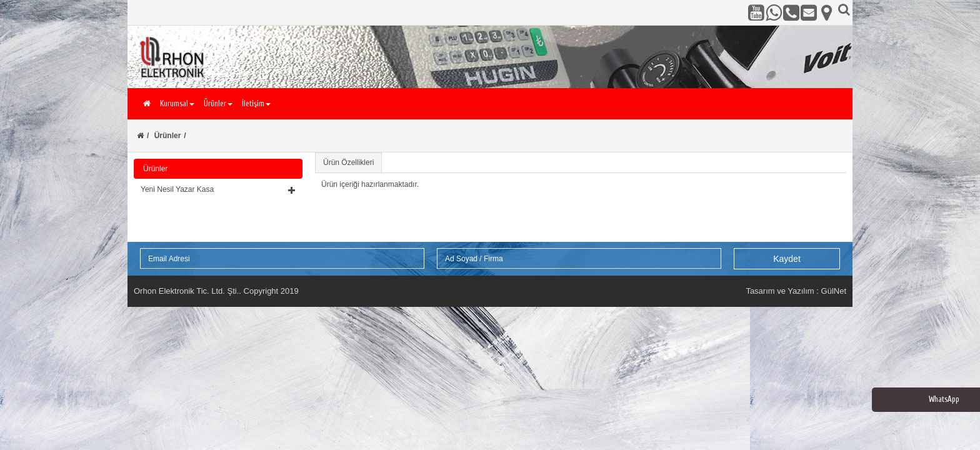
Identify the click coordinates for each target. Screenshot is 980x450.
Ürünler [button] (218, 103)
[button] (218, 189)
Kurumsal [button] (177, 103)
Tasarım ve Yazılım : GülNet (796, 291)
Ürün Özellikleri (348, 162)
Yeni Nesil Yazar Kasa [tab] (218, 189)
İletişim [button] (256, 103)
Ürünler (168, 136)
